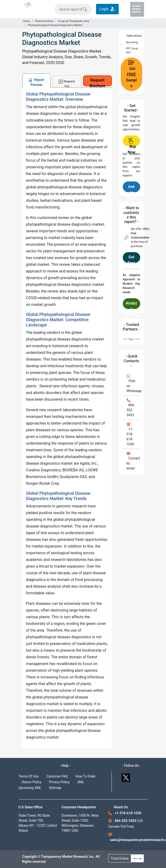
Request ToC (67, 83)
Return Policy (32, 782)
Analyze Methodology (131, 305)
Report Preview (36, 82)
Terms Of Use (29, 776)
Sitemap (55, 788)
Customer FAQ (57, 776)
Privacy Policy (59, 782)
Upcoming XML (30, 788)
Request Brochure (97, 82)
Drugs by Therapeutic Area (74, 21)
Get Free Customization (131, 259)
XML (81, 782)
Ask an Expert (132, 188)
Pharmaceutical (44, 21)
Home (27, 21)
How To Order (86, 776)
